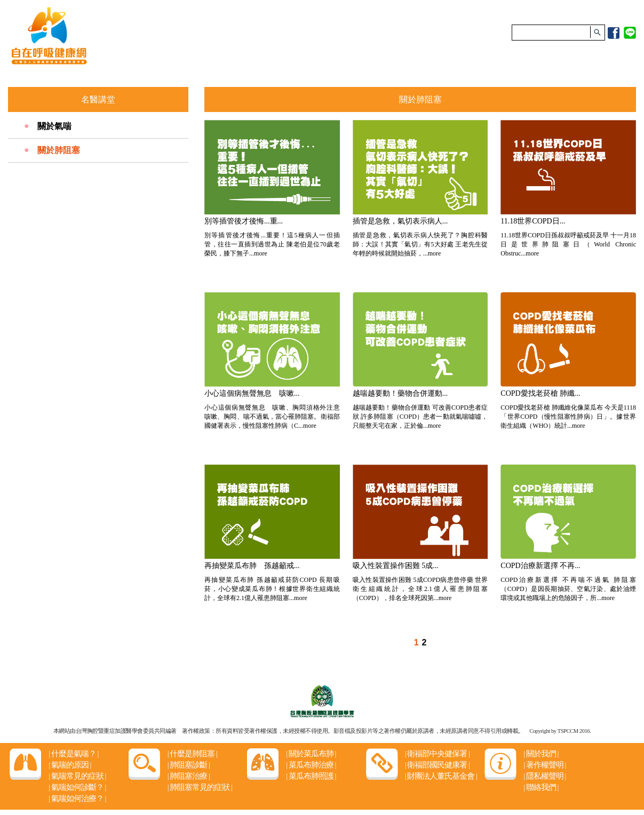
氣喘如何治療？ (77, 798)
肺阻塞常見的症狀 (200, 787)
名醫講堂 (98, 99)
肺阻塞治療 (189, 776)
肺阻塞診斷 (189, 765)
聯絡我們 (541, 787)
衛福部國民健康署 (437, 765)
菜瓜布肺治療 (311, 765)
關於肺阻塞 (59, 150)
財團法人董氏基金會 (441, 776)
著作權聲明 (544, 765)
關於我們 (541, 754)
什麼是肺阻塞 (192, 754)
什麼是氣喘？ (73, 754)
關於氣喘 (54, 126)
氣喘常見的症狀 (77, 776)
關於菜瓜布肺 (311, 754)
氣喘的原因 (70, 765)
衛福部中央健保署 (437, 754)
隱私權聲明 (544, 776)
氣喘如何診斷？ (77, 787)
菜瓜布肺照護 (311, 776)
